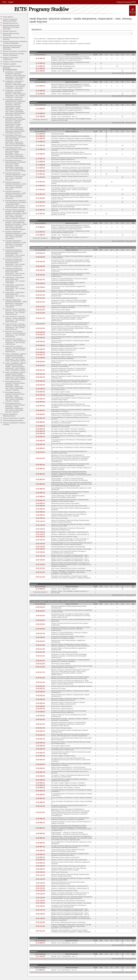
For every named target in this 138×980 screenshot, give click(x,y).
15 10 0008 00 (40, 227)
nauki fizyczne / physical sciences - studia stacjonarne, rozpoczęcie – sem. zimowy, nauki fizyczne (16, 334)
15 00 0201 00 (40, 335)
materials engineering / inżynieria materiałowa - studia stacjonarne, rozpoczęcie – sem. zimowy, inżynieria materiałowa (16, 303)
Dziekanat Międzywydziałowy (13, 420)
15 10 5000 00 (40, 589)
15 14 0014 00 (40, 182)
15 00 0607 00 (40, 444)
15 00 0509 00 (40, 426)
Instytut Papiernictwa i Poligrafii (14, 418)
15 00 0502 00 (40, 399)
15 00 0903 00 (40, 506)
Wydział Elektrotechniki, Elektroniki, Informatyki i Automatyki (11, 27)
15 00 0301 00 (40, 377)
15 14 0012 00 (40, 174)
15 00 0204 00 (40, 345)
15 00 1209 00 (40, 565)
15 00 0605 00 (40, 437)
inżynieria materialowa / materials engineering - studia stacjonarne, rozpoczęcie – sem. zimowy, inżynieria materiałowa (16, 235)
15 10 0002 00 (40, 58)
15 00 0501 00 (40, 395)
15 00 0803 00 (40, 474)
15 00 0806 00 (40, 489)
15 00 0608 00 (40, 448)
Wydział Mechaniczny (10, 23)
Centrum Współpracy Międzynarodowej (10, 415)
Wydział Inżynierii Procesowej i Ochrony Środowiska (14, 54)
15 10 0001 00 (40, 63)
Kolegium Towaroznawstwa (12, 62)
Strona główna (8, 17)
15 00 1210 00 (40, 568)
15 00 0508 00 (40, 422)
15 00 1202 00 (40, 540)
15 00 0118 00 (40, 324)
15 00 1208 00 (40, 560)
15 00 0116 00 (40, 313)
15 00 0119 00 (40, 328)
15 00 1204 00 (40, 547)
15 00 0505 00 (40, 410)
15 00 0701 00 (40, 452)
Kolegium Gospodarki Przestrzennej (10, 58)
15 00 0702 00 (40, 458)
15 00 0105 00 (40, 270)
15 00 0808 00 (40, 497)
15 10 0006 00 (40, 109)
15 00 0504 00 (40, 406)
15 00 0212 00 (40, 374)
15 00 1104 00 (40, 532)
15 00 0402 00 (40, 389)
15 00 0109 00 (40, 287)
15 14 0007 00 (40, 159)
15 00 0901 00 (40, 500)
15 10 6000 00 (40, 943)
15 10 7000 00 (40, 956)
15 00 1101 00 (40, 521)
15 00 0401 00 (40, 385)
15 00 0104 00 (40, 266)
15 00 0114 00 (40, 307)
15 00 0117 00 (40, 318)
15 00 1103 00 (40, 529)
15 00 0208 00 (40, 358)
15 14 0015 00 (40, 186)
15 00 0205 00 (40, 349)
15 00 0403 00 (40, 392)
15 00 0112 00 (40, 298)
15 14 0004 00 (40, 145)
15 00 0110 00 (40, 291)
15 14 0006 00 (40, 154)
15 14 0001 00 (40, 136)
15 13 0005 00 (40, 134)
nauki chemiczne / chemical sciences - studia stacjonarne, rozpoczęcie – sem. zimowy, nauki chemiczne (16, 312)
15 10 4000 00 (40, 235)
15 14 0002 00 (40, 138)
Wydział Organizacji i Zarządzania (15, 51)
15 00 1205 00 (40, 549)
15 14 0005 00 (40, 149)
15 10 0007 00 (40, 232)
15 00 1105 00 (40, 534)
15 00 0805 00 (40, 484)
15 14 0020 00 (40, 206)
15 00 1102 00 (40, 525)
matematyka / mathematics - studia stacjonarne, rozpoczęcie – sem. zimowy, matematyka (15, 280)
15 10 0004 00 (40, 86)
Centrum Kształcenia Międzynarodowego (10, 20)
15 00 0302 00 (40, 381)
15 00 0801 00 (40, 465)
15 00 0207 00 (40, 355)
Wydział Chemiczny (10, 31)
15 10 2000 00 (40, 94)
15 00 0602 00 (40, 431)
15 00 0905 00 (40, 512)
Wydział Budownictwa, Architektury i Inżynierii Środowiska (15, 42)
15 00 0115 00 (40, 310)
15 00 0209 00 (40, 362)
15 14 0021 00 (40, 210)
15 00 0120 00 (40, 332)
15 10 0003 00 (40, 91)
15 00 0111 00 (40, 295)
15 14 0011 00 (40, 171)
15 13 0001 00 (40, 66)
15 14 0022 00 (40, 214)
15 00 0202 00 (40, 338)
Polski (4, 2)
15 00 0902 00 (40, 503)
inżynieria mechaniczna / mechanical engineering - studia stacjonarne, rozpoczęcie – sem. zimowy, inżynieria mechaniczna (15, 253)
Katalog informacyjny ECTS (126, 2)
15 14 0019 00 (40, 202)
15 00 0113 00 (40, 302)
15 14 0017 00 (40, 194)
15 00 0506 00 (40, 414)
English (11, 2)
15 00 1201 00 (40, 537)
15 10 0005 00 (40, 113)
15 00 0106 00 (40, 275)
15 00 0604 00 (40, 434)
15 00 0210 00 (40, 366)
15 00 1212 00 (40, 577)
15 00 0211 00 (40, 370)
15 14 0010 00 (40, 168)
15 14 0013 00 (40, 177)
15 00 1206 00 (40, 552)
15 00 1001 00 (40, 518)
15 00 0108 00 (40, 283)
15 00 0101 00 (40, 253)
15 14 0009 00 (40, 165)
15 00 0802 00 (40, 469)
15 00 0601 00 (40, 429)
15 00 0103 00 (40, 262)
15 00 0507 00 (40, 418)
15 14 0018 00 (40, 198)
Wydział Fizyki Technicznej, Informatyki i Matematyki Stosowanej (12, 47)
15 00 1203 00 (40, 544)
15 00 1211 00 (40, 572)
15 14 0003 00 (40, 142)
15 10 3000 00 (40, 116)
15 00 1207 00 (40, 556)
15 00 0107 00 (40, 280)
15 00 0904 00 (40, 509)
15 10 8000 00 (40, 970)
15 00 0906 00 (40, 515)
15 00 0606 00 (40, 441)
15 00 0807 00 (40, 493)
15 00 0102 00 (40, 257)
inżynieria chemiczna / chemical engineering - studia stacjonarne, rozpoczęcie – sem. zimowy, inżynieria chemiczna (16, 176)
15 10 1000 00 (40, 71)
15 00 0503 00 (40, 402)
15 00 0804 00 (40, 480)
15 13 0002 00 (40, 69)
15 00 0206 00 (40, 352)
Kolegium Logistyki (9, 64)
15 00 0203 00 (40, 342)
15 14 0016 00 (40, 190)
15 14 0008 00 (40, 162)
